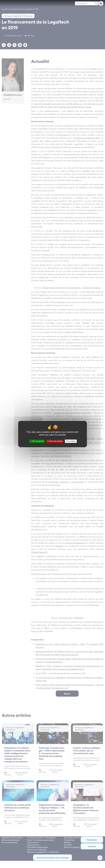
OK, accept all (37, 441)
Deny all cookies (55, 441)
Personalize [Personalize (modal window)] (71, 441)
